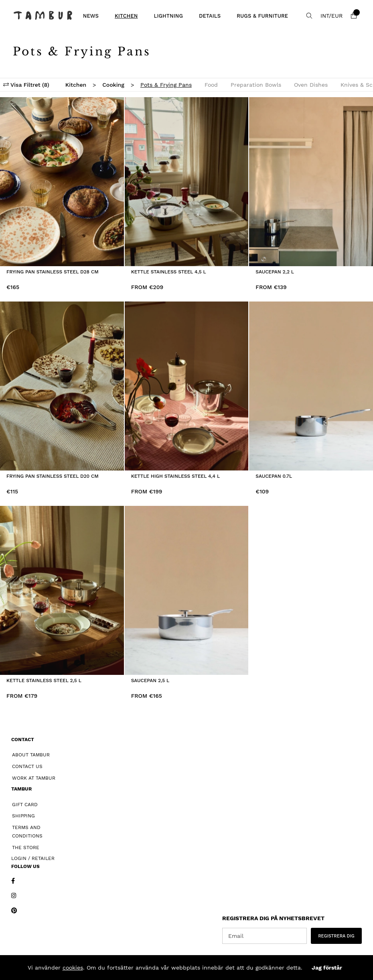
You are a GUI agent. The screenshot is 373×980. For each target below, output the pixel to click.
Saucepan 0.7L (274, 476)
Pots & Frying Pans (166, 85)
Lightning (168, 16)
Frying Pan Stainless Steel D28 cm (53, 272)
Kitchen (126, 16)
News (91, 16)
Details (210, 16)
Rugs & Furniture (262, 16)
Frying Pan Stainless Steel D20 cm (53, 476)
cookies (73, 968)
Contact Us (27, 766)
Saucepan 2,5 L (150, 680)
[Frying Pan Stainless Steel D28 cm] (62, 182)
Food (211, 85)
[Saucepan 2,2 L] (311, 182)
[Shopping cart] (354, 16)
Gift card (25, 805)
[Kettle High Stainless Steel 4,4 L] (187, 386)
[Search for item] (309, 16)
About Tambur (31, 755)
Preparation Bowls (256, 85)
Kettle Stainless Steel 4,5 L (169, 272)
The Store (26, 848)
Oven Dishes (311, 85)
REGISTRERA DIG (336, 936)
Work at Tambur (34, 778)
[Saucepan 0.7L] (311, 386)
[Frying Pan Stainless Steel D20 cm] (62, 386)
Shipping (23, 816)
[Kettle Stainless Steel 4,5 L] (187, 182)
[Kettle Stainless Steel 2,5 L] (62, 590)
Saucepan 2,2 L (275, 272)
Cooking (113, 85)
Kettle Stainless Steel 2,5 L (44, 680)
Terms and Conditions (27, 832)
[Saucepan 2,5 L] (187, 590)
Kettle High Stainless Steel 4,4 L (175, 476)
